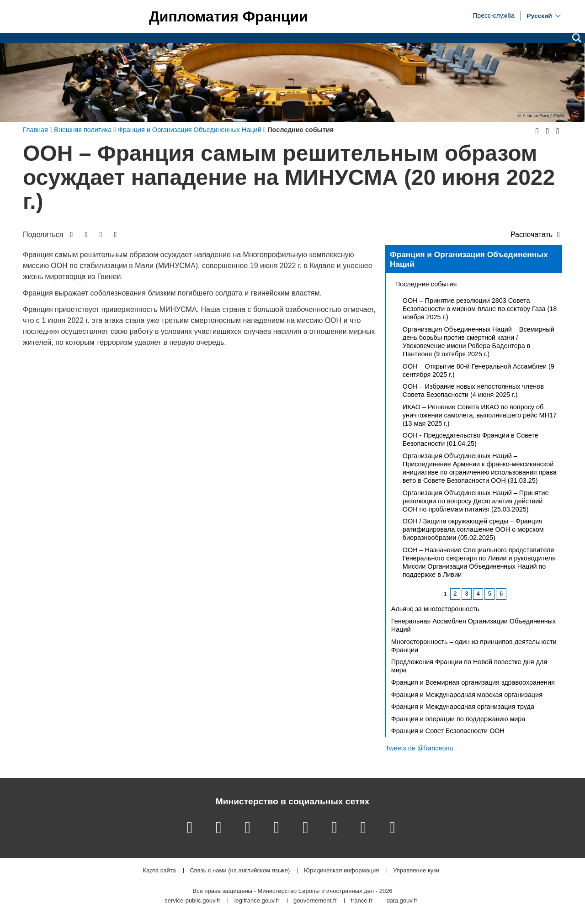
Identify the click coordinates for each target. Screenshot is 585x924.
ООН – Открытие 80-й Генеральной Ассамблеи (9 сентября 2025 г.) (479, 370)
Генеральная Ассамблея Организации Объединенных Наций (473, 625)
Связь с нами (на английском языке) (240, 871)
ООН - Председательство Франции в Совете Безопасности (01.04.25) (471, 439)
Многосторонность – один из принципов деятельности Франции (474, 646)
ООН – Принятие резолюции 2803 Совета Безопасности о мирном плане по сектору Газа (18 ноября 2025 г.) (480, 309)
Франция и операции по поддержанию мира (458, 719)
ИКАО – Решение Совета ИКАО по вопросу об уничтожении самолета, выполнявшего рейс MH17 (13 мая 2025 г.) (480, 415)
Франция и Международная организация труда (463, 707)
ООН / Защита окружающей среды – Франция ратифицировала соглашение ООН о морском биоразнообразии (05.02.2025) (473, 529)
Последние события (426, 284)
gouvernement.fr (315, 901)
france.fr (362, 901)
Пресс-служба (494, 15)
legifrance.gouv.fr (257, 901)
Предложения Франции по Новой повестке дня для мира (469, 666)
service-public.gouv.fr (192, 901)
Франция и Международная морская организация (467, 695)
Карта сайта (159, 871)
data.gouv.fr (402, 901)
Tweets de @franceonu (419, 748)
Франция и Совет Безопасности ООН (448, 731)
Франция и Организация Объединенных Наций (469, 259)
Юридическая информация (341, 871)
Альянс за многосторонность (435, 609)
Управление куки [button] (416, 871)
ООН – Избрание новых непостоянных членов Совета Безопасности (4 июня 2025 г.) (473, 391)
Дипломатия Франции (229, 16)
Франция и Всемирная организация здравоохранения (473, 682)
